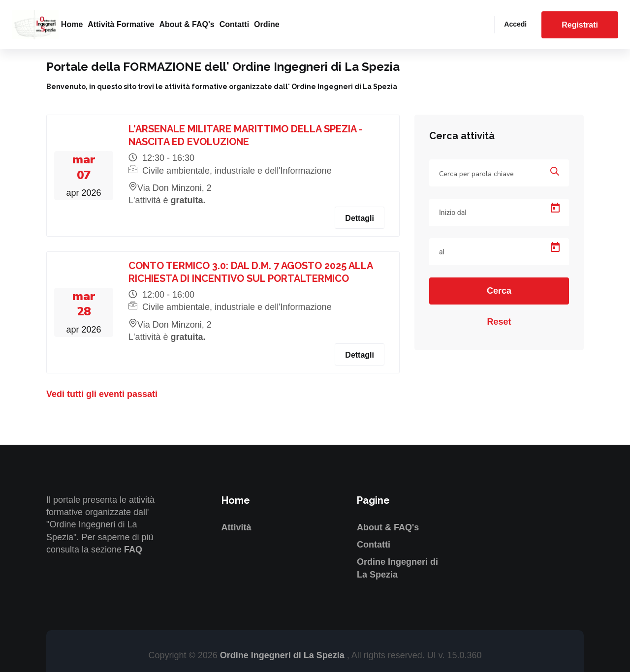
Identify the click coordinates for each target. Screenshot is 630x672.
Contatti (234, 24)
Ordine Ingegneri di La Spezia (283, 655)
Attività (236, 527)
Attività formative (121, 24)
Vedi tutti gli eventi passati (102, 394)
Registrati (580, 25)
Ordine (267, 24)
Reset (499, 322)
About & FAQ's (187, 24)
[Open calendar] (555, 208)
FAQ (133, 550)
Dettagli (360, 218)
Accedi (515, 24)
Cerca (499, 291)
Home (72, 24)
